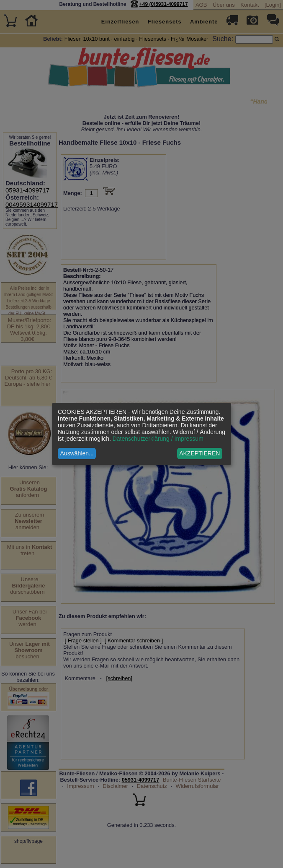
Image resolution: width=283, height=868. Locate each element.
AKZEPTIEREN (199, 453)
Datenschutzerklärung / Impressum (158, 439)
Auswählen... (77, 453)
